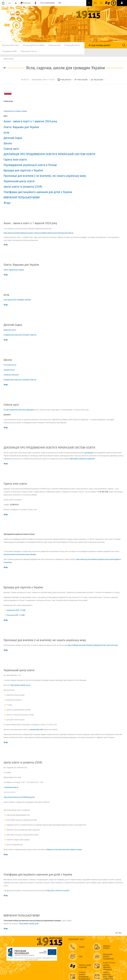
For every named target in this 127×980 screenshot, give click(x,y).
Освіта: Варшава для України (21, 127)
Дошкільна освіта (10, 330)
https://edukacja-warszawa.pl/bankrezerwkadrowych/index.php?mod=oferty (93, 645)
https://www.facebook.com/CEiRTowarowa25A (19, 797)
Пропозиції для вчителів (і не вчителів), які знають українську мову (45, 176)
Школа (8, 143)
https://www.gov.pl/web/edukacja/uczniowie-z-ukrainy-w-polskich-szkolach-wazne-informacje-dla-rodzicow (39, 233)
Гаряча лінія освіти (15, 160)
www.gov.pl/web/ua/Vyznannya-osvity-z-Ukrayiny (20, 554)
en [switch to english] (95, 3)
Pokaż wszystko (82, 80)
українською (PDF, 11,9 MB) (16, 610)
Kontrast (26, 3)
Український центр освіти (19, 181)
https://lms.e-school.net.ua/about (58, 891)
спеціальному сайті (37, 729)
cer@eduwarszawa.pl (11, 787)
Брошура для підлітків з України (23, 170)
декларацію (89, 453)
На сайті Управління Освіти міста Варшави (18, 410)
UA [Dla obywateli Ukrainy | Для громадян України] (101, 3)
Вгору (7, 203)
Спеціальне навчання (11, 375)
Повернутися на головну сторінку (15, 111)
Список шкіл (11, 149)
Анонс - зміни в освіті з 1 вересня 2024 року (30, 121)
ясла (6, 133)
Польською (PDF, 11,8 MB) (16, 615)
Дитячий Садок (13, 138)
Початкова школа (10, 365)
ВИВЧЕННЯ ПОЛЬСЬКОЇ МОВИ (22, 197)
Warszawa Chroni (29, 51)
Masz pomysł (54, 45)
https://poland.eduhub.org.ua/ (21, 685)
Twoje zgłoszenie (72, 45)
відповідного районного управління (82, 459)
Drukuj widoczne (66, 80)
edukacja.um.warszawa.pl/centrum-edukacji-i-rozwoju (64, 850)
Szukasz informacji (11, 45)
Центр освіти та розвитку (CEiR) (23, 187)
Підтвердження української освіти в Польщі (30, 165)
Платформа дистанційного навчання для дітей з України (38, 192)
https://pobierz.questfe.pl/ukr (29, 924)
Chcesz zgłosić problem (34, 45)
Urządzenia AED (9, 51)
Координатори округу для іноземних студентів (20, 335)
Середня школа (9, 370)
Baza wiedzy (9, 59)
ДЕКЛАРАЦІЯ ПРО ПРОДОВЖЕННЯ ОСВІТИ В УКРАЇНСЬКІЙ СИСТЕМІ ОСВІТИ (49, 154)
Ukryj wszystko (99, 80)
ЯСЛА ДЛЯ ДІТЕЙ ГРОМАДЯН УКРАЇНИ (17, 300)
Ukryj (120, 933)
